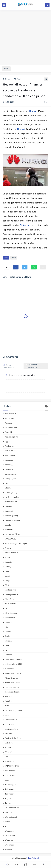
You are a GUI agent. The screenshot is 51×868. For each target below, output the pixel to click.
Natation (8, 701)
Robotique (9, 743)
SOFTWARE (10, 775)
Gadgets (8, 562)
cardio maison (11, 474)
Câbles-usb (9, 469)
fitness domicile (11, 553)
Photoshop (9, 724)
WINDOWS (10, 836)
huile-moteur (10, 604)
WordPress (9, 845)
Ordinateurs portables (14, 710)
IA (6, 608)
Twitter (8, 803)
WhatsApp (9, 831)
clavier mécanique (12, 497)
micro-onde (10, 669)
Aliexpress (9, 418)
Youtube (8, 849)
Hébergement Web (12, 594)
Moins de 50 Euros (13, 683)
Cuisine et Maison (12, 520)
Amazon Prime (11, 428)
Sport (7, 780)
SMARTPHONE (12, 766)
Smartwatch (10, 771)
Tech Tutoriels (34, 858)
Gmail (7, 576)
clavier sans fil (11, 502)
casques (8, 483)
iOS (6, 627)
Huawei (33, 111)
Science (8, 747)
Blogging (9, 465)
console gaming (11, 516)
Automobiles (10, 455)
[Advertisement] (26, 37)
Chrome (8, 488)
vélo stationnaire (12, 817)
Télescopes (9, 789)
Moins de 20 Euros (13, 678)
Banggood (9, 460)
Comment (9, 511)
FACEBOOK (10, 539)
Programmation (11, 729)
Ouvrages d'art (11, 720)
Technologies (10, 785)
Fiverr (7, 557)
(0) (46, 102)
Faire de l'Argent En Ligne (16, 543)
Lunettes (8, 655)
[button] (16, 267)
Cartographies (11, 479)
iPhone (8, 632)
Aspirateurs (10, 446)
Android (8, 432)
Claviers (8, 506)
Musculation (10, 696)
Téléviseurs (10, 794)
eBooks (8, 525)
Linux (7, 645)
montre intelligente (13, 692)
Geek (7, 571)
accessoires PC (11, 414)
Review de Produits (13, 738)
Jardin (7, 636)
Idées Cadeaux (11, 613)
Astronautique (11, 451)
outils (7, 715)
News (18, 79)
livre (7, 650)
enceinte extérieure (13, 534)
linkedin (8, 641)
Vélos (7, 822)
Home (7, 79)
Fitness (8, 548)
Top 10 (8, 798)
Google (8, 581)
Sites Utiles (10, 761)
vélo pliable (10, 812)
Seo (6, 757)
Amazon (8, 423)
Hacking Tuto (10, 590)
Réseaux (8, 734)
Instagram (9, 622)
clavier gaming (11, 492)
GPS (7, 585)
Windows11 (10, 840)
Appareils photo (11, 437)
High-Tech (9, 599)
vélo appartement (12, 808)
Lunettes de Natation (13, 659)
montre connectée (12, 687)
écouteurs (9, 530)
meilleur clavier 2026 (14, 664)
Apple (7, 441)
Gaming (8, 567)
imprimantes (10, 618)
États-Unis (25, 226)
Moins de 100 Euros (13, 673)
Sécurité (8, 752)
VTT (7, 826)
